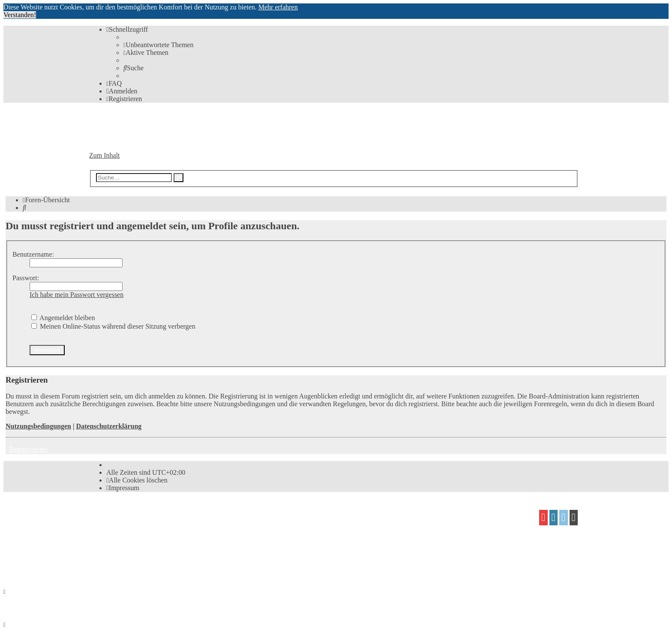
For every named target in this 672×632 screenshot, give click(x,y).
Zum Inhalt (105, 155)
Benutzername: (33, 254)
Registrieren (28, 449)
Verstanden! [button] (20, 15)
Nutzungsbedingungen (38, 426)
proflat (118, 547)
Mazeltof (161, 547)
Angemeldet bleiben (63, 318)
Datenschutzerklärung (109, 426)
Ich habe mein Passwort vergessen (76, 295)
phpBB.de (188, 531)
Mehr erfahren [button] (278, 7)
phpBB (137, 514)
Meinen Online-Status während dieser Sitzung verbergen (113, 326)
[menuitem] (158, 45)
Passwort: (26, 278)
